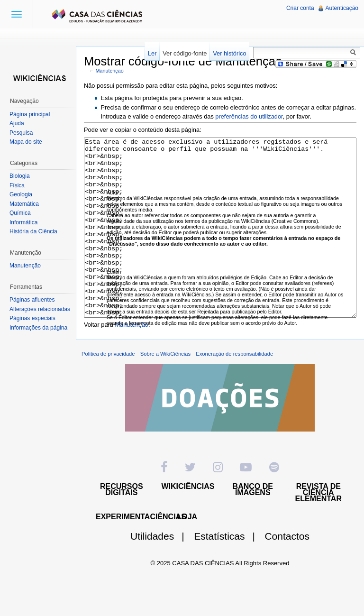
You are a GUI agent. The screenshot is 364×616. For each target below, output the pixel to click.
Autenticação (342, 8)
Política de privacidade (108, 389)
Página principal (30, 114)
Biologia (20, 176)
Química (20, 213)
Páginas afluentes (32, 300)
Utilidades (161, 572)
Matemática (24, 204)
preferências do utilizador (249, 116)
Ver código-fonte (185, 53)
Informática (23, 222)
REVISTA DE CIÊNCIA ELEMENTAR (318, 528)
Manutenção (110, 71)
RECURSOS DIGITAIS (122, 525)
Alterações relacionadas (40, 309)
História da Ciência (33, 231)
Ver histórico (229, 53)
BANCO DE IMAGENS (253, 525)
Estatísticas (228, 572)
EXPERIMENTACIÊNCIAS (141, 552)
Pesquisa (21, 133)
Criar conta (300, 8)
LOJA (187, 552)
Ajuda (17, 123)
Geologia (21, 194)
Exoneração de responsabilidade (234, 389)
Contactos (287, 572)
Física (17, 185)
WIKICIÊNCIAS (188, 522)
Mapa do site (26, 142)
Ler (152, 53)
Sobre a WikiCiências (165, 389)
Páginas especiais (32, 318)
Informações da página (38, 328)
